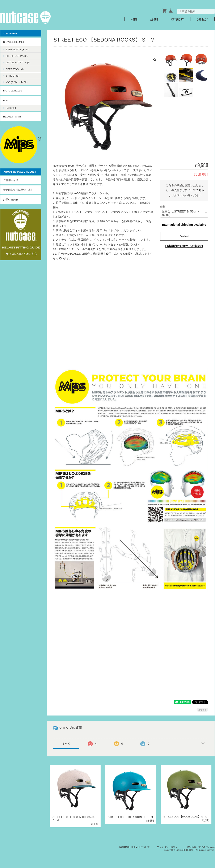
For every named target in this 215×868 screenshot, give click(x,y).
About (154, 19)
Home (134, 19)
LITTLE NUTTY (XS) (17, 56)
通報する (202, 710)
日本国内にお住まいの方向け (184, 246)
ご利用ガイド (11, 180)
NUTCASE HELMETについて (135, 847)
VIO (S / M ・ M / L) (17, 82)
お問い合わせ (11, 200)
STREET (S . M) (15, 69)
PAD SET (11, 108)
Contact (202, 19)
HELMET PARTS (12, 117)
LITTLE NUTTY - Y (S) (18, 62)
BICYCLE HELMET (14, 42)
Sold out (184, 236)
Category (178, 19)
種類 (163, 207)
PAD (6, 100)
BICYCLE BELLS (13, 91)
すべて (66, 744)
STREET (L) (12, 76)
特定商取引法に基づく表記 (18, 190)
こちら (200, 190)
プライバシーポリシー (168, 847)
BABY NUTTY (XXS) (17, 49)
